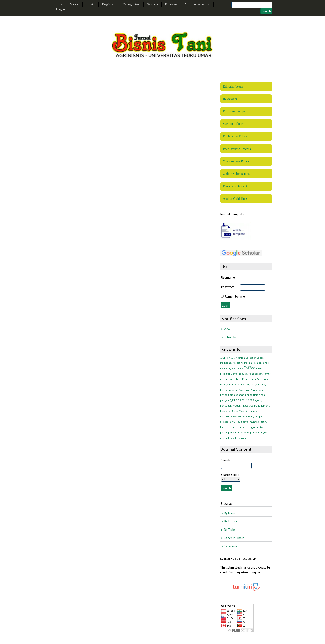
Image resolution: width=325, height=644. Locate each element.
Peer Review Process (237, 149)
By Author (231, 521)
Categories (131, 4)
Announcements (197, 4)
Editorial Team (233, 86)
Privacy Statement (235, 186)
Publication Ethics (235, 136)
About (74, 4)
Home (58, 4)
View (227, 329)
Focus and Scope (234, 111)
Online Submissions (236, 174)
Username (228, 277)
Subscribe (230, 337)
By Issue (230, 513)
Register (109, 4)
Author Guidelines (235, 199)
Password (228, 287)
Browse (171, 4)
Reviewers (230, 99)
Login (91, 4)
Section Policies (233, 124)
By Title (229, 530)
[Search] (252, 5)
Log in (61, 9)
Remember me (235, 296)
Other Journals (234, 538)
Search (152, 4)
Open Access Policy (236, 161)
